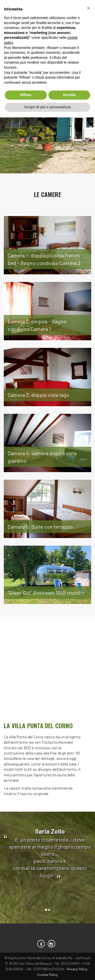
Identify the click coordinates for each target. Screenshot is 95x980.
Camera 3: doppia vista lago (38, 395)
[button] (88, 8)
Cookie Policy (48, 975)
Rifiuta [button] (26, 95)
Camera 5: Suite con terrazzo (40, 527)
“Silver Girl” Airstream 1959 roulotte (46, 593)
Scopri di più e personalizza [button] (47, 107)
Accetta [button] (69, 95)
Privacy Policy (77, 969)
